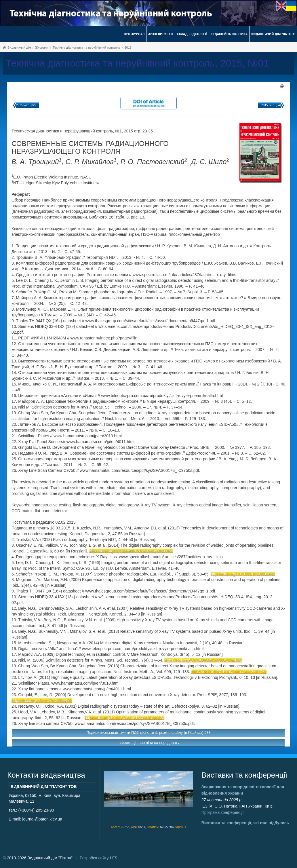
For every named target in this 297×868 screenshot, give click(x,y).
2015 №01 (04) (271, 105)
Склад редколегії (192, 34)
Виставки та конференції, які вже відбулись (245, 823)
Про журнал (134, 34)
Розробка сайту (99, 858)
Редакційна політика (229, 34)
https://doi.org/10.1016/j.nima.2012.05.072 (229, 672)
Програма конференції (223, 812)
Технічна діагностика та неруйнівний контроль (86, 48)
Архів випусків (161, 34)
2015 (128, 48)
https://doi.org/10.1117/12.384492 (42, 700)
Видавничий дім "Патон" (273, 34)
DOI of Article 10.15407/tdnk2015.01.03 (148, 103)
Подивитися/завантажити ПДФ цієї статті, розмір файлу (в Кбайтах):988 (148, 733)
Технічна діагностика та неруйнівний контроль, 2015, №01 (137, 63)
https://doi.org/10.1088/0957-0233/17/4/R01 (203, 660)
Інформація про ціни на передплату (149, 743)
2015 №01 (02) (26, 105)
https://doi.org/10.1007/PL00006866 (243, 574)
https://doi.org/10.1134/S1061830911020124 (124, 718)
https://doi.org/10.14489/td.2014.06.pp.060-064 (131, 551)
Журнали (42, 48)
